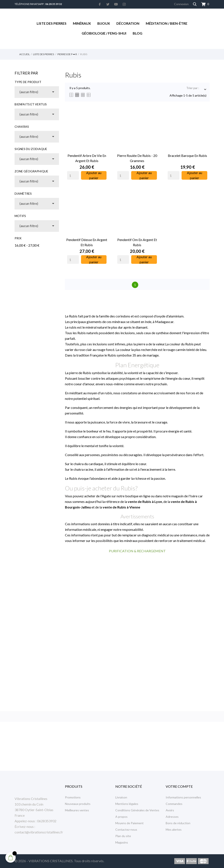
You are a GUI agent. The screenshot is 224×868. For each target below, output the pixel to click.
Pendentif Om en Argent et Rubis (137, 242)
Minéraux (82, 23)
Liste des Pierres (52, 23)
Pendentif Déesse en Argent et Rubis (87, 242)
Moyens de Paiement (129, 823)
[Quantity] (73, 175)
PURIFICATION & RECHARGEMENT (137, 551)
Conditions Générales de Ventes (137, 810)
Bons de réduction (178, 823)
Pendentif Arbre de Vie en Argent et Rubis (87, 158)
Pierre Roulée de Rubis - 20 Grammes (137, 158)
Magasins (122, 842)
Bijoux (104, 23)
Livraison (121, 797)
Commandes (174, 804)
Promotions (73, 797)
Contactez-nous (126, 829)
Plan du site (123, 836)
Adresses (172, 817)
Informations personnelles (183, 797)
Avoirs (170, 810)
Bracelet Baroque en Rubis (187, 156)
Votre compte (179, 786)
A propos (121, 817)
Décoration (128, 23)
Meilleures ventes (77, 810)
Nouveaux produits (78, 804)
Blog (138, 33)
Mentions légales (127, 804)
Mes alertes (174, 829)
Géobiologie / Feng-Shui (104, 33)
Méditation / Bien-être (167, 23)
